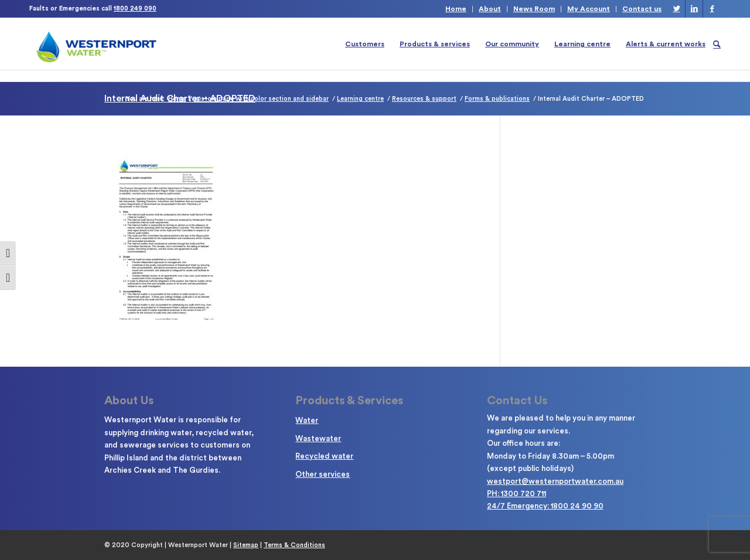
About (490, 9)
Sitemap (246, 545)
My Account (589, 9)
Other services (323, 474)
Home (456, 9)
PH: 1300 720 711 (517, 494)
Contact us (642, 9)
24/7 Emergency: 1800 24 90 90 (545, 506)
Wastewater (318, 438)
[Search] (717, 44)
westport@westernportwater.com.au (555, 481)
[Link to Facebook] (712, 9)
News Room (534, 9)
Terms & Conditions (294, 545)
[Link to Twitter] (676, 9)
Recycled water (324, 456)
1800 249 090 (135, 8)
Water (307, 420)
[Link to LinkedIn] (694, 9)
